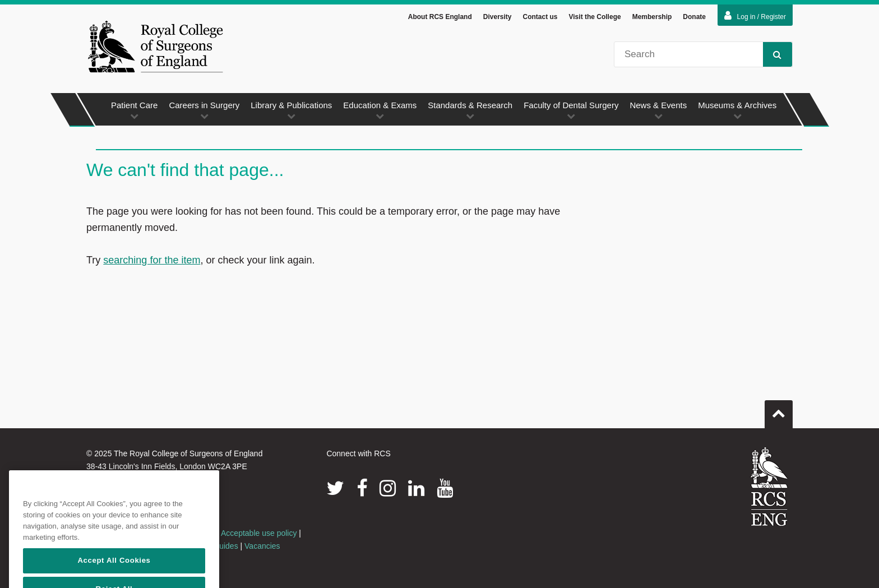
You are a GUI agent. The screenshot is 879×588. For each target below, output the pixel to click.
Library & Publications (291, 110)
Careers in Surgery (204, 110)
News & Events (658, 110)
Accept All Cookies (114, 575)
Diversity (498, 17)
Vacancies (262, 546)
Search (772, 54)
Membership (652, 17)
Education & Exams (380, 110)
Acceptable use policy (259, 533)
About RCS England (440, 17)
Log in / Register (755, 16)
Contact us (540, 17)
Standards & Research (470, 110)
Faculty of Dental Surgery (571, 110)
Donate (694, 17)
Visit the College (595, 17)
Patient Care (134, 110)
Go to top (779, 410)
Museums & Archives (737, 110)
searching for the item (152, 260)
